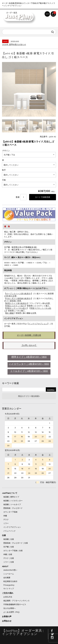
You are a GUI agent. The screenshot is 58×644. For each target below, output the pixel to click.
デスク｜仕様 (9, 558)
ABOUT (5, 566)
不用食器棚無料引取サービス (15, 604)
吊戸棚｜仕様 (9, 547)
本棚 (5, 516)
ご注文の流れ (8, 593)
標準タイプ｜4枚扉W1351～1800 (29, 357)
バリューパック (9, 531)
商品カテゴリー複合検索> (29, 396)
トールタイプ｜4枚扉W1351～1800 (29, 371)
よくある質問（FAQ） (12, 612)
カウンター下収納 (10, 512)
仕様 (4, 535)
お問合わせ (7, 621)
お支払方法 (8, 597)
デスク (6, 520)
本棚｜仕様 (8, 554)
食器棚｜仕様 (9, 539)
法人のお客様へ (9, 608)
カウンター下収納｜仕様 (13, 551)
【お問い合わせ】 (29, 345)
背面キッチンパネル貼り (16, 308)
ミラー (6, 523)
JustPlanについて (10, 493)
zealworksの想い (10, 570)
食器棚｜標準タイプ (11, 497)
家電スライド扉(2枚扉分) (17, 303)
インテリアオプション (38, 324)
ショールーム (9, 574)
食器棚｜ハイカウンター (13, 501)
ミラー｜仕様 (9, 562)
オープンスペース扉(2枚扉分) (19, 294)
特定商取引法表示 (10, 581)
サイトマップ (9, 589)
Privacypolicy (9, 585)
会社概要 (7, 578)
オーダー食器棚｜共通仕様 (29, 335)
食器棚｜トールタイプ (12, 504)
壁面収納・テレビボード (13, 508)
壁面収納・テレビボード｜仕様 (16, 543)
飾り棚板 (10, 313)
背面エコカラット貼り (15, 306)
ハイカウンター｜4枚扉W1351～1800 (29, 364)
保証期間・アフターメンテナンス (16, 601)
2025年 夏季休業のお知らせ (14, 44)
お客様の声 (7, 616)
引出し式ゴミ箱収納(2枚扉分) (19, 298)
